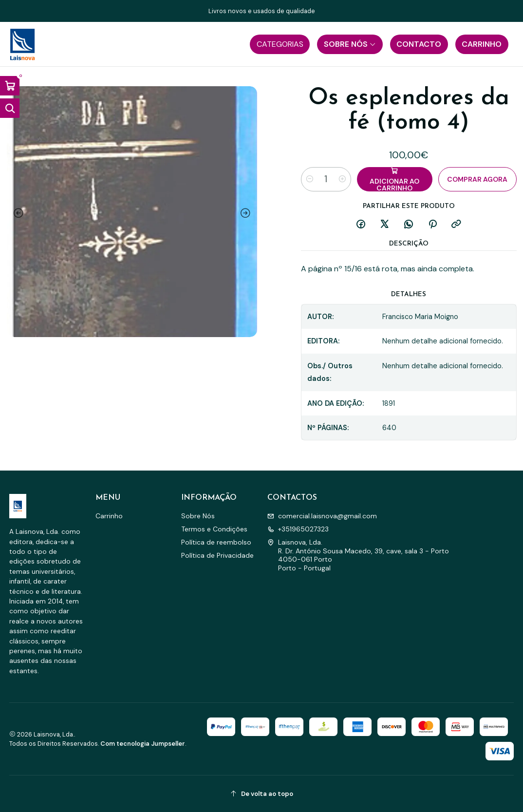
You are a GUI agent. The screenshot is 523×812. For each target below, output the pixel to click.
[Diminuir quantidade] (310, 179)
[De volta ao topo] (262, 794)
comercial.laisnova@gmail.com (322, 516)
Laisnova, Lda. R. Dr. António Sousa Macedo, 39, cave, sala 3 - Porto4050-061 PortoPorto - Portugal (358, 555)
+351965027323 (298, 529)
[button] (280, 44)
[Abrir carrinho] (10, 86)
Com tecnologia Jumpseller (143, 744)
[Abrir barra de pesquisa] (10, 108)
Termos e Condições (214, 529)
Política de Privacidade (217, 555)
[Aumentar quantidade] (342, 179)
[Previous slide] (17, 213)
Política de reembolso (216, 542)
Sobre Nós (198, 516)
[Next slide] (247, 213)
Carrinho (109, 516)
